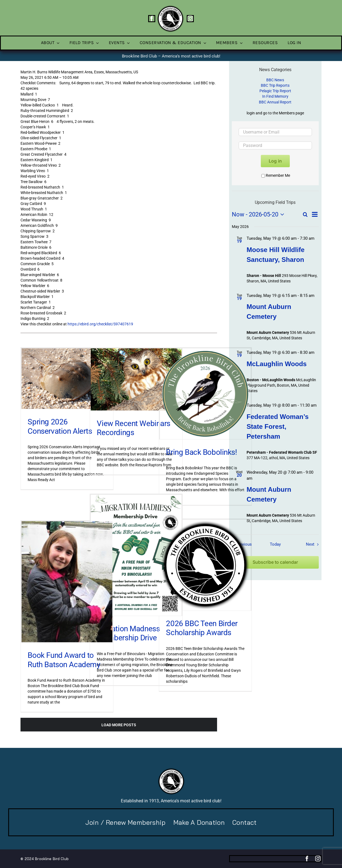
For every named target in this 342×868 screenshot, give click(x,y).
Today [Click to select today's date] (275, 544)
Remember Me (276, 175)
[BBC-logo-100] (170, 7)
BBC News (275, 80)
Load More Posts (119, 725)
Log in (275, 161)
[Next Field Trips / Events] (313, 544)
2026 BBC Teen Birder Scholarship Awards (202, 628)
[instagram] (190, 19)
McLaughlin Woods (277, 364)
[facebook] (152, 19)
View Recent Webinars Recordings (134, 428)
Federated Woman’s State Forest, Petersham (278, 426)
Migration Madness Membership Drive (128, 633)
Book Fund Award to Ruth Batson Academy (64, 660)
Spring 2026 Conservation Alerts (60, 426)
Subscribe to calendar (275, 562)
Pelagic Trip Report (275, 91)
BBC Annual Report (275, 102)
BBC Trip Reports (275, 85)
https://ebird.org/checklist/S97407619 (100, 324)
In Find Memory (275, 96)
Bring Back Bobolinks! (201, 452)
